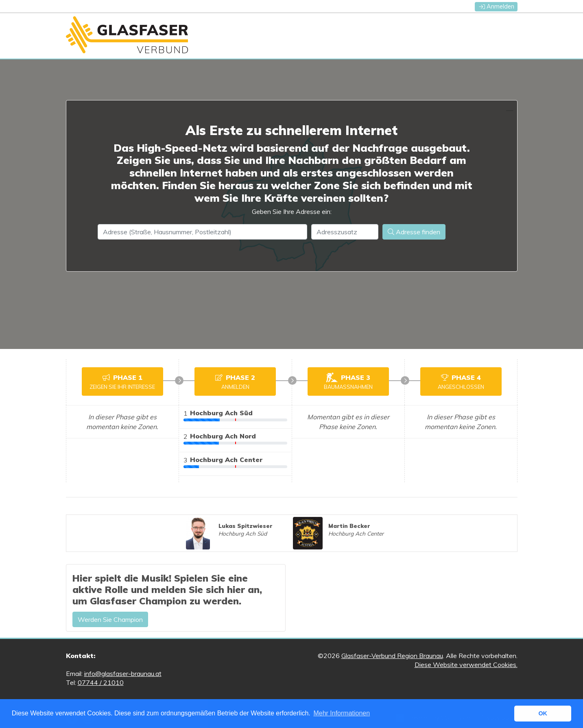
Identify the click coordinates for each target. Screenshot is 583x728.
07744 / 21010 (101, 682)
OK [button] (543, 713)
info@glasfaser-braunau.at (123, 674)
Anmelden (497, 7)
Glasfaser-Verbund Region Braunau (392, 656)
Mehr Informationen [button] (342, 713)
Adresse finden (414, 232)
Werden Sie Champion (110, 619)
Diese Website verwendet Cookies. (466, 665)
